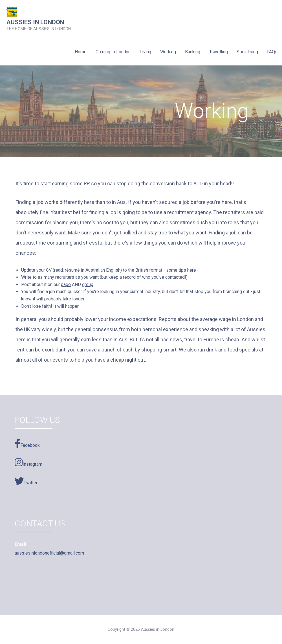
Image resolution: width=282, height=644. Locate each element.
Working (168, 52)
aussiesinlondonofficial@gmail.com (49, 553)
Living (145, 52)
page (66, 284)
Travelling (218, 52)
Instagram (28, 462)
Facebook (27, 443)
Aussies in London (35, 22)
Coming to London (113, 52)
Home (81, 52)
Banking (193, 52)
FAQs (272, 52)
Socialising (247, 52)
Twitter (26, 481)
